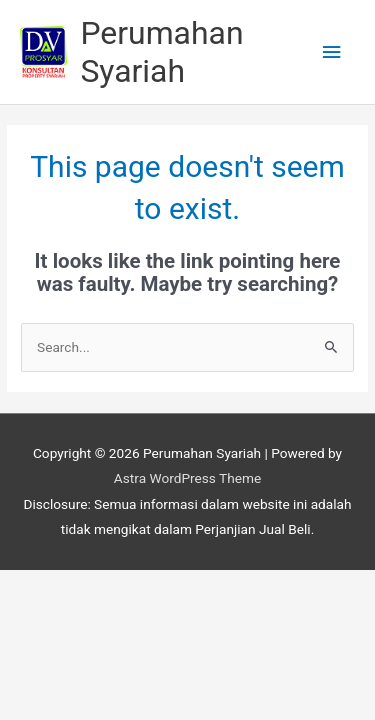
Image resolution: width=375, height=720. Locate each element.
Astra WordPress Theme (187, 478)
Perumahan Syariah (161, 52)
